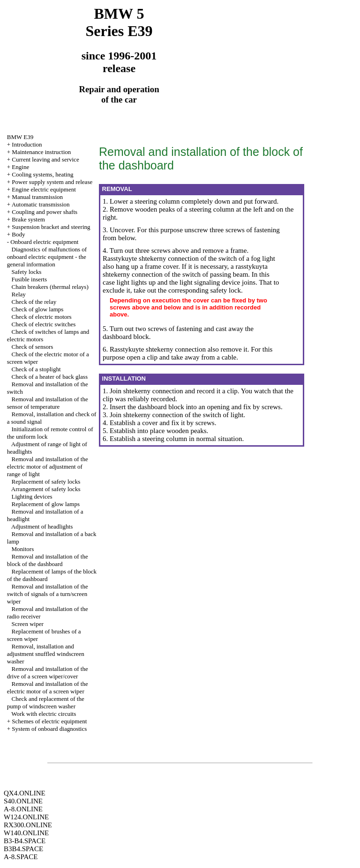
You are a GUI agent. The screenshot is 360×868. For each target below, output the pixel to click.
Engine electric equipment (44, 189)
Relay (19, 294)
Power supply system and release (52, 182)
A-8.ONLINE (23, 809)
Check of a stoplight (36, 369)
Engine (20, 167)
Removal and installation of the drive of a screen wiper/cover (48, 673)
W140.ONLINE (26, 833)
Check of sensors (33, 347)
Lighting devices (32, 497)
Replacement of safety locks (46, 482)
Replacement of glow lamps (46, 504)
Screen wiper (28, 624)
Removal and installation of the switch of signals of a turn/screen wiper (48, 594)
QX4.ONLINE (25, 793)
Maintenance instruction (41, 152)
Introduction (27, 144)
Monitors (23, 549)
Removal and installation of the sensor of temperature (48, 403)
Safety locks (27, 272)
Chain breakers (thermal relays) (50, 287)
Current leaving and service (45, 159)
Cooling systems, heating (42, 174)
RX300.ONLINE (28, 825)
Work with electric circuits (44, 714)
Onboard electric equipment (44, 242)
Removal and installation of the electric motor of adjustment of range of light (48, 467)
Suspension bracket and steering (51, 227)
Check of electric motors (42, 317)
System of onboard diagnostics (49, 729)
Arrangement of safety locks (46, 489)
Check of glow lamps (38, 309)
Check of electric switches (44, 324)
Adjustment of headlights (42, 526)
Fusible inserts (29, 279)
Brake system (28, 219)
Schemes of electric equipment (49, 721)
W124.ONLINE (26, 817)
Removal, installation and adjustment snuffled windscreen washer (46, 654)
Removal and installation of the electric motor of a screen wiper (48, 688)
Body (18, 234)
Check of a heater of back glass (50, 377)
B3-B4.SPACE (25, 841)
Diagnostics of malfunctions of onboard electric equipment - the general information (47, 257)
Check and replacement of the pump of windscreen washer (46, 702)
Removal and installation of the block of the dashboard (48, 560)
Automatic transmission (41, 204)
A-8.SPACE (21, 857)
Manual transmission (37, 197)
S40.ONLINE (23, 801)
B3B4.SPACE (23, 849)
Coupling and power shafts (45, 212)
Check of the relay (34, 302)
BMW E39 (20, 137)
